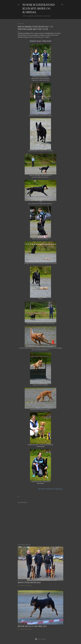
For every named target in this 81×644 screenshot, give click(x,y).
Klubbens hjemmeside (34, 16)
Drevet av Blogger (41, 639)
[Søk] (62, 4)
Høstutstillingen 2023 (29, 582)
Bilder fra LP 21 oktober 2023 (32, 626)
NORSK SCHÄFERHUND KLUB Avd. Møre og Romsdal (39, 8)
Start (24, 16)
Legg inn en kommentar (26, 585)
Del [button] (18, 497)
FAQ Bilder (47, 16)
